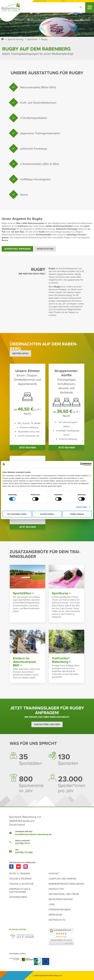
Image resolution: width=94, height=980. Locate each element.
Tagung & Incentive (21, 884)
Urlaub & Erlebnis (20, 879)
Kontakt (54, 873)
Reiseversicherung (61, 899)
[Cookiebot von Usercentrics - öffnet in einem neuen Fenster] (82, 464)
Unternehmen (18, 897)
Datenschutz (57, 920)
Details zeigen (82, 507)
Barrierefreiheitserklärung (66, 884)
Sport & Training (20, 873)
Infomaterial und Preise (64, 894)
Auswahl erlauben (47, 514)
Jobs (52, 904)
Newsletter (56, 889)
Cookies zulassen (77, 514)
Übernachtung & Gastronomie (20, 890)
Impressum (55, 915)
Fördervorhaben (60, 909)
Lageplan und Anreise (62, 879)
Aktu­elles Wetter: (18, 930)
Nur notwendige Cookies (17, 514)
